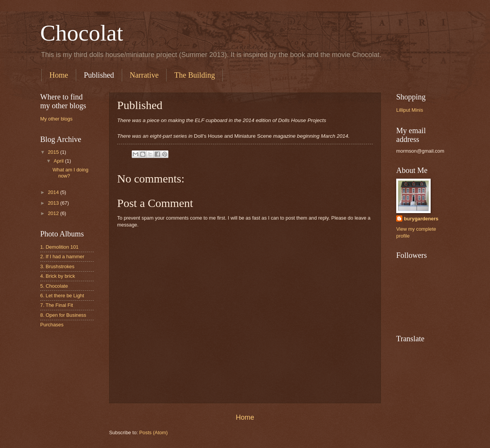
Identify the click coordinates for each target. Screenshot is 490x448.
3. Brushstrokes (57, 266)
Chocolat (82, 33)
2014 (54, 192)
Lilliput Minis (410, 110)
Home (59, 75)
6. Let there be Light (62, 296)
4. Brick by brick (58, 276)
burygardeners (421, 219)
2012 (54, 213)
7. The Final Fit (57, 305)
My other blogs (56, 119)
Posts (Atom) (154, 433)
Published (99, 75)
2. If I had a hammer (62, 257)
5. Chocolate (54, 286)
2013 (54, 203)
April (59, 161)
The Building (194, 75)
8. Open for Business (63, 315)
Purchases (52, 325)
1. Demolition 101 (59, 247)
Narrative (144, 75)
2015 (54, 152)
